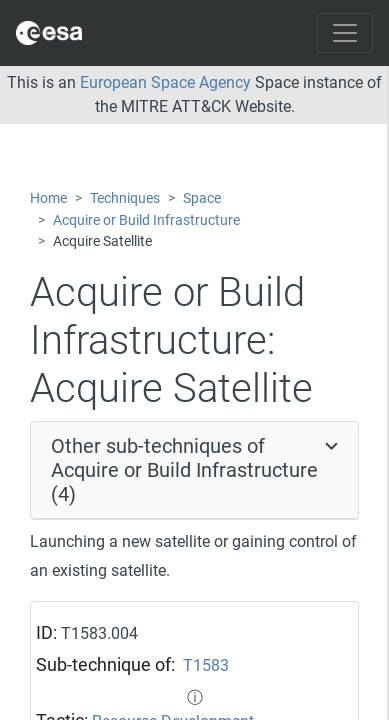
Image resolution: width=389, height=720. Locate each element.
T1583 (206, 665)
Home (48, 198)
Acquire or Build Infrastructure (146, 220)
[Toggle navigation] (345, 33)
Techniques (125, 198)
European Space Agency (165, 82)
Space (202, 198)
